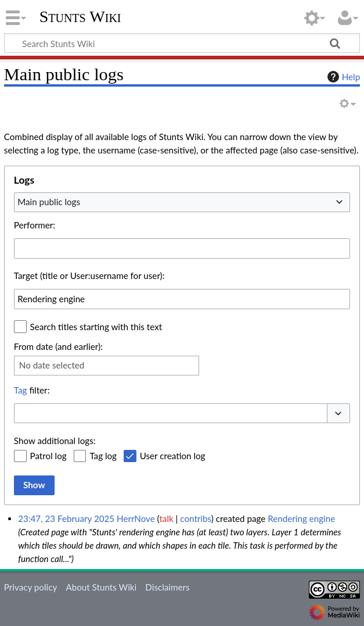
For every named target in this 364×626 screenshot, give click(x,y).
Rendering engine (301, 518)
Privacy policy (30, 587)
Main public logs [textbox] (49, 202)
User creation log (173, 456)
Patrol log (48, 456)
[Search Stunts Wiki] (182, 43)
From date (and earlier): (58, 346)
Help (342, 77)
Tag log (103, 456)
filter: (32, 390)
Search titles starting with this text (96, 327)
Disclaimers (167, 587)
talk (166, 518)
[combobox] (182, 202)
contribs (195, 518)
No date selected (52, 365)
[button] (338, 414)
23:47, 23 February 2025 (66, 518)
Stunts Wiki (80, 17)
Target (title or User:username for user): (89, 276)
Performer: (35, 225)
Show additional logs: (55, 441)
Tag (21, 390)
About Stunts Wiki (101, 587)
